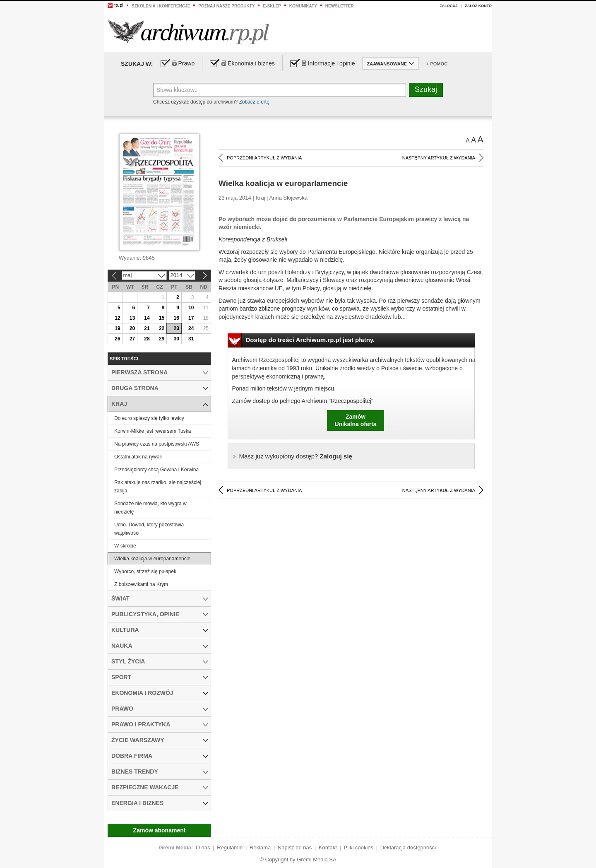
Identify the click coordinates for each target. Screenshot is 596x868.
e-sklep (272, 6)
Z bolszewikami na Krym (141, 584)
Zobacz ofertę (254, 102)
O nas (203, 848)
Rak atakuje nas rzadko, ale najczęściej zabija (158, 487)
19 (117, 328)
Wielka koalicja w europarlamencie (152, 559)
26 (117, 339)
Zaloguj (448, 6)
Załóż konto (478, 6)
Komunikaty (303, 6)
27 (132, 339)
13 (132, 318)
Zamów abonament (160, 830)
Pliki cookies (359, 848)
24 (191, 328)
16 (176, 318)
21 (147, 328)
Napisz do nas (295, 848)
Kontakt (328, 848)
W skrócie (125, 546)
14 (147, 318)
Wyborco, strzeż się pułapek (145, 571)
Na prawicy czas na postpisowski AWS (157, 444)
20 (132, 328)
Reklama (260, 848)
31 (191, 339)
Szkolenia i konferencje (161, 6)
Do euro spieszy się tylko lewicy (149, 418)
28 (147, 339)
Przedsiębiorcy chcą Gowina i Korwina (156, 470)
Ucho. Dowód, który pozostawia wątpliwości (149, 529)
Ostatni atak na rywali (138, 457)
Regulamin (230, 848)
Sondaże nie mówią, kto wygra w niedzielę (150, 508)
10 (191, 308)
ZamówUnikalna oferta (355, 420)
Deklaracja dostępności (408, 848)
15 (162, 318)
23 (176, 328)
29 (162, 339)
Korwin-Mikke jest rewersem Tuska (153, 431)
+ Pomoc (437, 64)
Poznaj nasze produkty (226, 6)
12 (117, 318)
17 (191, 318)
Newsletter (340, 6)
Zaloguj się (296, 456)
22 (162, 328)
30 (176, 339)
